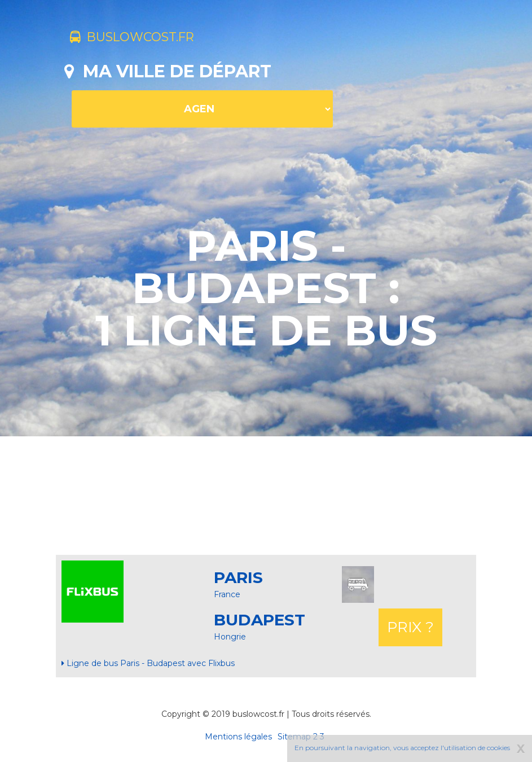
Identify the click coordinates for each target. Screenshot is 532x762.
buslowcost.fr (145, 38)
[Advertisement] (270, 496)
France (227, 594)
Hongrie (230, 637)
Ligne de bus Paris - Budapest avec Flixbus (148, 663)
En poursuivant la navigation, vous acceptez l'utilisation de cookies (402, 748)
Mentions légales (238, 737)
